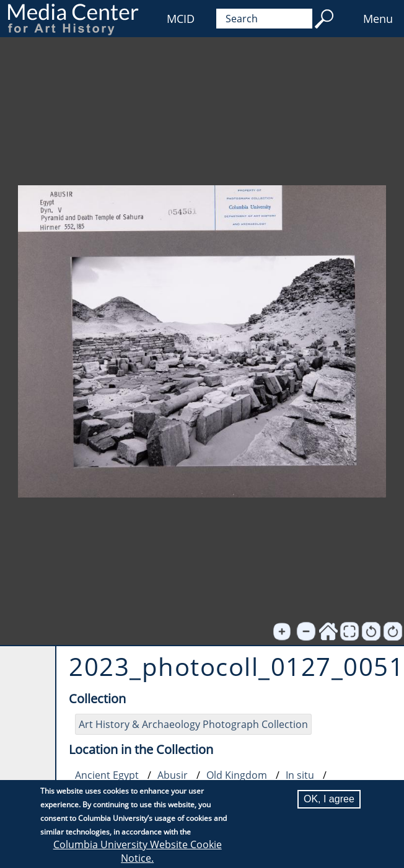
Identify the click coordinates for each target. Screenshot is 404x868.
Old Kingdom (237, 775)
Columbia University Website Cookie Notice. (138, 851)
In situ (300, 775)
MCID (181, 19)
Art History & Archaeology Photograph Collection (193, 724)
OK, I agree (329, 799)
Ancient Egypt (107, 775)
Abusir (173, 775)
